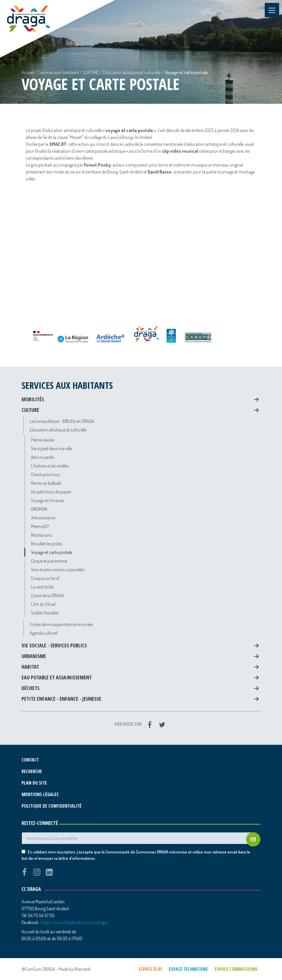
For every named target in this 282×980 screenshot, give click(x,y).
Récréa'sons (42, 535)
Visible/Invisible (45, 613)
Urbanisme (34, 656)
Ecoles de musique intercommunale (61, 624)
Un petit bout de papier (51, 492)
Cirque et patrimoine (49, 561)
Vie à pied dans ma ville (52, 448)
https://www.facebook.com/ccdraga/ (75, 922)
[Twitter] (162, 725)
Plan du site (34, 783)
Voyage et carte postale (52, 552)
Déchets (31, 688)
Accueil (28, 72)
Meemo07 (40, 526)
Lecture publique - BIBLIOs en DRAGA (62, 421)
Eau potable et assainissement (57, 677)
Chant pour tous (45, 474)
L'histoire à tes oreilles (50, 466)
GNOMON (39, 509)
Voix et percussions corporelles (58, 570)
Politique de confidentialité (52, 806)
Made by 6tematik (75, 969)
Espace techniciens (188, 969)
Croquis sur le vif (45, 578)
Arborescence (43, 518)
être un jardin (43, 457)
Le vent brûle (42, 587)
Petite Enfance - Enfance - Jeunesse (61, 699)
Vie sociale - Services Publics (54, 645)
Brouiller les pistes (47, 544)
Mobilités (33, 399)
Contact (30, 760)
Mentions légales (40, 794)
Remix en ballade (46, 483)
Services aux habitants (59, 72)
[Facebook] (150, 725)
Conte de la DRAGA (48, 595)
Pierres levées (43, 440)
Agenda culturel (43, 633)
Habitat (30, 667)
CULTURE (91, 72)
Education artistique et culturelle (132, 72)
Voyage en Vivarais (48, 500)
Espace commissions (236, 969)
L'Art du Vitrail (43, 604)
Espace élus (150, 969)
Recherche (32, 771)
